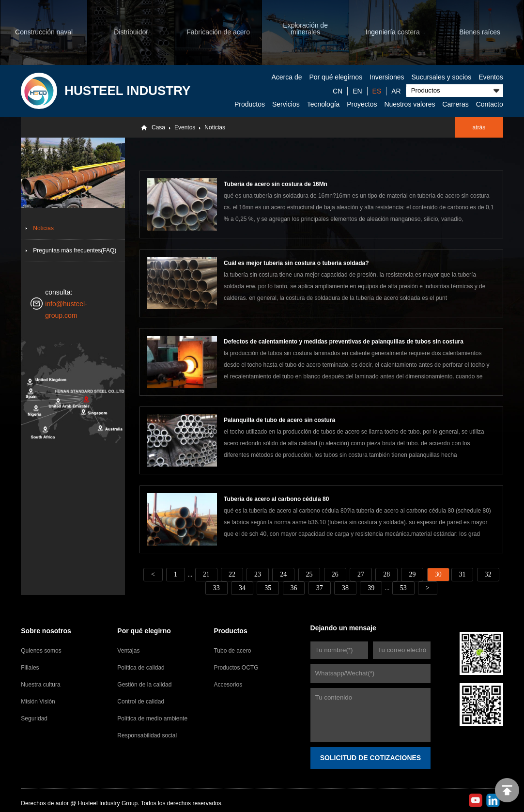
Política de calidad (141, 667)
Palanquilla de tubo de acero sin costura (279, 420)
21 (206, 574)
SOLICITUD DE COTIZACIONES (370, 757)
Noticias (215, 127)
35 (268, 587)
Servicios (286, 104)
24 (283, 574)
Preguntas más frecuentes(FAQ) (75, 250)
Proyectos (362, 104)
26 (335, 574)
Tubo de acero (232, 650)
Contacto (490, 104)
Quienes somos (41, 650)
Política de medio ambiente (152, 718)
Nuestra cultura (40, 684)
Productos (250, 104)
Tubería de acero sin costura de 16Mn (276, 184)
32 (489, 574)
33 (216, 587)
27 (361, 574)
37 (320, 587)
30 (438, 574)
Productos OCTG (236, 667)
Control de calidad (141, 701)
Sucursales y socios (442, 77)
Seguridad (34, 718)
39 (371, 587)
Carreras (455, 104)
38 (345, 587)
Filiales (30, 667)
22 (231, 574)
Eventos (491, 77)
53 (403, 587)
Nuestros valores (409, 104)
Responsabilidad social (147, 735)
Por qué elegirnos (336, 77)
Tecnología (324, 104)
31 (462, 574)
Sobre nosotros (46, 630)
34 (242, 587)
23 (258, 574)
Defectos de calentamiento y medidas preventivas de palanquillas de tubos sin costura (344, 342)
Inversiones (387, 77)
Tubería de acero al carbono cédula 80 (276, 499)
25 (309, 574)
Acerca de (286, 77)
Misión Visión (38, 701)
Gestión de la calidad (144, 684)
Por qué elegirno (144, 630)
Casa (158, 127)
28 (386, 574)
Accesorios (228, 684)
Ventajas (128, 650)
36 (293, 587)
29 (413, 574)
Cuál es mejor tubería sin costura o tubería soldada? (296, 263)
